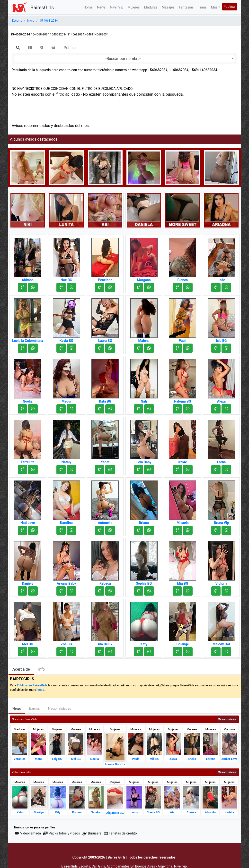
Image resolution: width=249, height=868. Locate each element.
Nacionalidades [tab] (60, 708)
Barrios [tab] (35, 708)
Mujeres (134, 7)
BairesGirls (42, 8)
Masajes (168, 7)
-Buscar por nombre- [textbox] (123, 59)
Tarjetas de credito (120, 833)
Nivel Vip (117, 7)
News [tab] (17, 708)
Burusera (92, 833)
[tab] (18, 48)
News (101, 7)
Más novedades (227, 719)
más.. (42, 690)
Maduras (151, 7)
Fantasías (186, 7)
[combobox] (124, 59)
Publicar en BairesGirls (32, 685)
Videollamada (28, 833)
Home (88, 7)
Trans (202, 7)
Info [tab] (41, 669)
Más (214, 7)
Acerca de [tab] (21, 669)
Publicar (230, 7)
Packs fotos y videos (62, 833)
